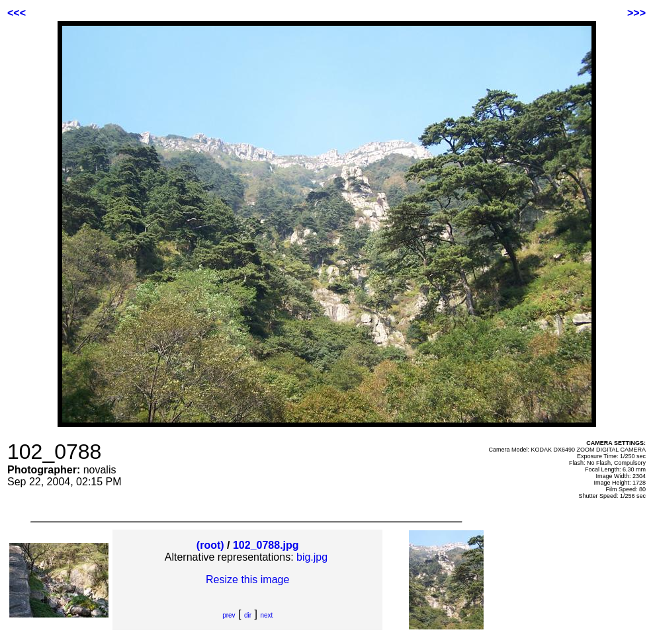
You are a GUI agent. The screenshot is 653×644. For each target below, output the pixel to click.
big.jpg (312, 557)
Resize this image (247, 580)
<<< (17, 13)
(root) (210, 545)
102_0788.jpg (266, 545)
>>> (636, 13)
